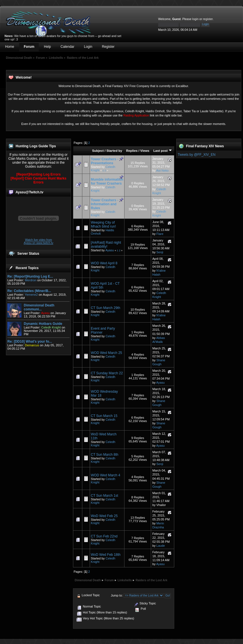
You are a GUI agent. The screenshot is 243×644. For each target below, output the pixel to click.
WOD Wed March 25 (106, 353)
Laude (161, 546)
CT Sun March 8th (105, 455)
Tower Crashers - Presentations (105, 161)
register (208, 19)
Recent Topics (27, 268)
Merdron (31, 280)
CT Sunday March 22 (107, 373)
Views (145, 151)
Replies (132, 151)
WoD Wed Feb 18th (106, 555)
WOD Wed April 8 (104, 263)
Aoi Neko (162, 170)
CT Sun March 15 (104, 416)
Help (47, 47)
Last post (163, 151)
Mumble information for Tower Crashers (107, 181)
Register (108, 47)
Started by (114, 151)
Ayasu (110, 250)
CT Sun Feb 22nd (104, 536)
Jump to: (117, 595)
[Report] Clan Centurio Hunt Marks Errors (38, 180)
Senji (160, 252)
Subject (98, 151)
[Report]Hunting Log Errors (39, 174)
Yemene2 (31, 295)
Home (10, 47)
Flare (160, 234)
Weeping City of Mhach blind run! (103, 224)
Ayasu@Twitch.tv (29, 192)
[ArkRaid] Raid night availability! (106, 245)
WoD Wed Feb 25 (104, 516)
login (195, 19)
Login (88, 47)
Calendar (67, 47)
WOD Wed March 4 (106, 475)
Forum (29, 47)
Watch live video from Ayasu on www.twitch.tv (38, 241)
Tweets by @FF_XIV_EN (197, 155)
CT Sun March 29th (106, 308)
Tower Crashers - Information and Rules (105, 204)
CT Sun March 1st (104, 496)
